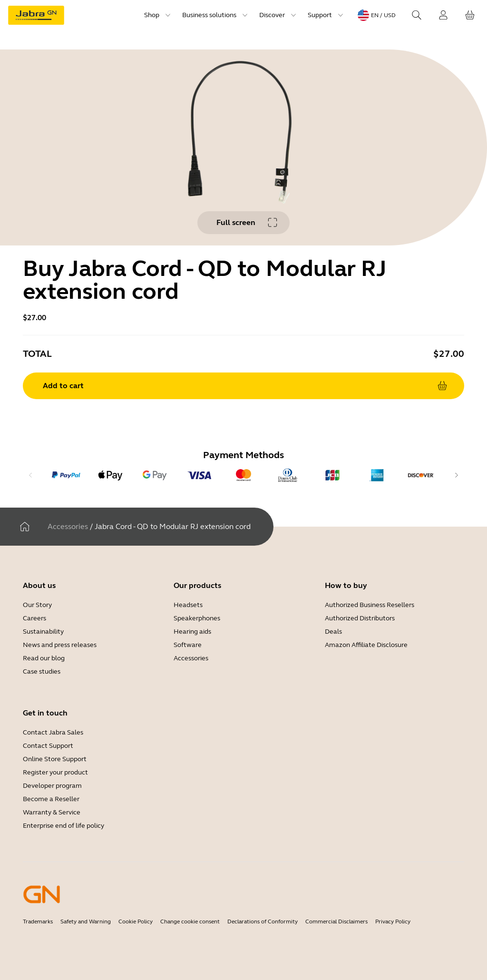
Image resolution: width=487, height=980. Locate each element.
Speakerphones (197, 618)
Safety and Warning (86, 921)
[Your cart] (470, 15)
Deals (333, 632)
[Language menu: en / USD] (377, 15)
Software (188, 645)
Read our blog (44, 658)
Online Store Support (55, 759)
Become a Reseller (51, 799)
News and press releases (60, 645)
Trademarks (38, 921)
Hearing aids (192, 632)
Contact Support (48, 746)
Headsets (188, 605)
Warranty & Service (52, 812)
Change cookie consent (190, 921)
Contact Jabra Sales (53, 732)
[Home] (25, 527)
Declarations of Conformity (263, 921)
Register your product (55, 772)
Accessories (68, 526)
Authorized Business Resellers (370, 605)
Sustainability (43, 632)
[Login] (443, 15)
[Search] (417, 15)
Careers (34, 618)
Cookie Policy (136, 921)
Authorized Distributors (360, 618)
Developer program (52, 786)
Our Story (37, 605)
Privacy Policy (393, 921)
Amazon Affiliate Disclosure (366, 645)
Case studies (42, 671)
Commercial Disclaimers (336, 921)
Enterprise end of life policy (63, 826)
